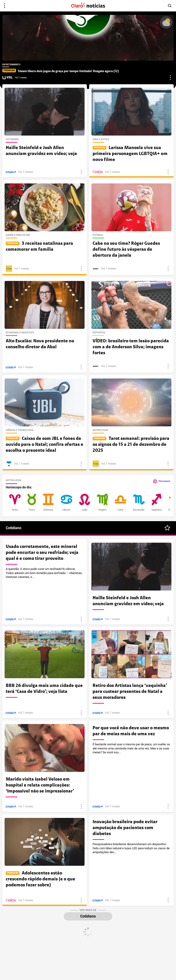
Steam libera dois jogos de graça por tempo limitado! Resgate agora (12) (61, 71)
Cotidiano (88, 916)
